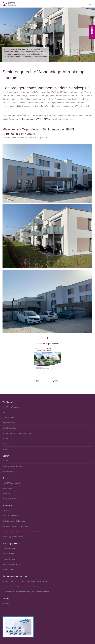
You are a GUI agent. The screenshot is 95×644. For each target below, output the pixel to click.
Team (5, 412)
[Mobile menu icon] (90, 4)
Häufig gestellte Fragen (11, 499)
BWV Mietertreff (8, 554)
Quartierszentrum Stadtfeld (12, 564)
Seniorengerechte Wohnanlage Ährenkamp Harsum (21, 532)
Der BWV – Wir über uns (11, 407)
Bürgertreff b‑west (9, 559)
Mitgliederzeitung (9, 423)
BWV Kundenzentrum (10, 516)
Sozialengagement (9, 548)
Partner (5, 439)
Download (6, 494)
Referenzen (7, 510)
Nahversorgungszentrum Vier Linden (16, 526)
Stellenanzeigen (8, 418)
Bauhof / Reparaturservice (12, 483)
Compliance (7, 444)
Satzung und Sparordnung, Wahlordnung (17, 433)
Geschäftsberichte (9, 428)
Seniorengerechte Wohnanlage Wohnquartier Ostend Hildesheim (26, 592)
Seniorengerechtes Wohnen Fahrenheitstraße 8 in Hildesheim (25, 581)
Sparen (5, 461)
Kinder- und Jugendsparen (12, 466)
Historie (5, 449)
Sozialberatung (8, 488)
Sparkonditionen (8, 471)
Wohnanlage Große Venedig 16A (14, 537)
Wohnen (6, 603)
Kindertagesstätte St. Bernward (14, 521)
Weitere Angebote (9, 570)
